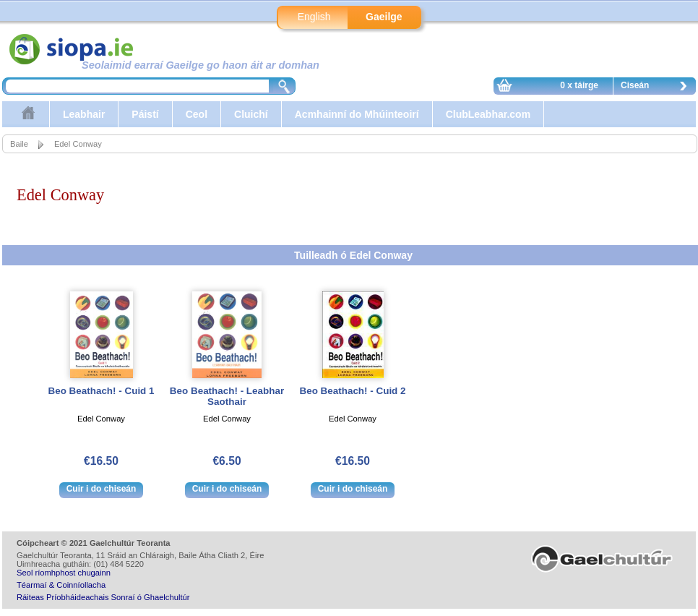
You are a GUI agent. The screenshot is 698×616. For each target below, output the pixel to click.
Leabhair (84, 114)
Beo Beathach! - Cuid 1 (101, 391)
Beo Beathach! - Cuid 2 (352, 391)
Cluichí (251, 114)
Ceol (197, 114)
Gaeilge (384, 17)
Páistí (145, 114)
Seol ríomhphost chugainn (64, 573)
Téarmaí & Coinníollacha (61, 585)
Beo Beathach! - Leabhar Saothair (227, 396)
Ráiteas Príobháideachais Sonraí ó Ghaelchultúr (103, 597)
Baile (19, 144)
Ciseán (658, 87)
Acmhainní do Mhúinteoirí (357, 114)
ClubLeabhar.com (488, 114)
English (314, 17)
